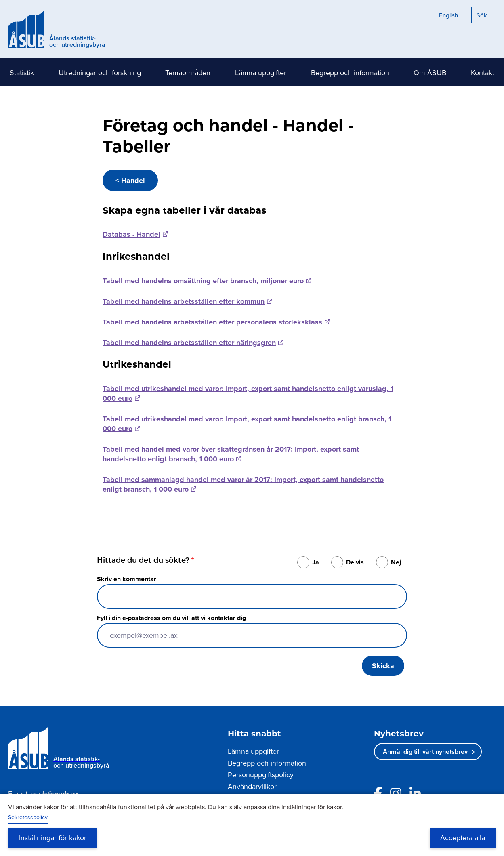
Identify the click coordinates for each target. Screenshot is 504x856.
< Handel (130, 181)
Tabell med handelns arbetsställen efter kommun (184, 301)
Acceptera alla (463, 838)
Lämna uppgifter (261, 73)
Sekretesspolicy (28, 817)
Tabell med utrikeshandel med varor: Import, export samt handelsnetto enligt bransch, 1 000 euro (247, 424)
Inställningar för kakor (53, 838)
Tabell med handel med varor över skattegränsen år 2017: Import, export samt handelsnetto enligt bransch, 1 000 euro (231, 454)
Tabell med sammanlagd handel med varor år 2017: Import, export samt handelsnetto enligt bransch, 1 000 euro (243, 484)
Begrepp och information (350, 73)
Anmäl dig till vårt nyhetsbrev (425, 752)
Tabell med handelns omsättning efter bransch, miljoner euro (203, 281)
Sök (482, 15)
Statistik (22, 73)
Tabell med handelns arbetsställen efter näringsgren (189, 343)
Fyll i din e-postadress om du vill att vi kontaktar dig (171, 618)
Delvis (355, 562)
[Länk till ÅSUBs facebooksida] (378, 793)
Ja (316, 562)
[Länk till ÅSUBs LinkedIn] (415, 793)
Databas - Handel (131, 234)
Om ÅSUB (430, 73)
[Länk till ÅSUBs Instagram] (396, 793)
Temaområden (188, 73)
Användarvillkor (252, 786)
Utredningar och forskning (100, 73)
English (448, 15)
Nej (396, 562)
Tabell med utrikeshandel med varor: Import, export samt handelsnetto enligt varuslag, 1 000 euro (248, 393)
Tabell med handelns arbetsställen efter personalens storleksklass (212, 322)
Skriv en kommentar (127, 579)
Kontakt (483, 73)
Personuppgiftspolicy (261, 775)
